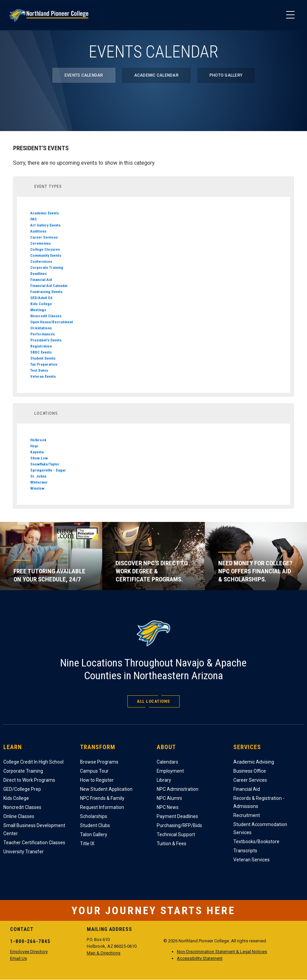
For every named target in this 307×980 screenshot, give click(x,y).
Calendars (167, 762)
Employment (170, 771)
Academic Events (45, 213)
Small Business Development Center (34, 829)
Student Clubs (95, 825)
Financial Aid (41, 280)
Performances (43, 334)
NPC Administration (178, 789)
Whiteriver (39, 482)
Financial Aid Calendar (49, 286)
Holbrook (38, 440)
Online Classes (19, 816)
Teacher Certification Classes (34, 843)
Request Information (102, 807)
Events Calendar (84, 75)
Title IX (87, 844)
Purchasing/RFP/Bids (179, 825)
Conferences (41, 261)
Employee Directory (29, 952)
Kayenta (37, 452)
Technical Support (176, 834)
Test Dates (39, 370)
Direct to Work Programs (29, 780)
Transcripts (245, 851)
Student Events (43, 358)
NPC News (168, 807)
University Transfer (24, 852)
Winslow (37, 488)
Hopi (34, 446)
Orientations (41, 328)
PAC (34, 219)
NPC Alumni (169, 798)
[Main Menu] (290, 15)
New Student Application (106, 789)
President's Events (46, 340)
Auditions (38, 231)
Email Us (18, 958)
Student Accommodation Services (260, 828)
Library (164, 780)
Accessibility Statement (200, 958)
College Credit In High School (33, 762)
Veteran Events (43, 376)
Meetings (38, 310)
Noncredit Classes (46, 316)
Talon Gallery (94, 834)
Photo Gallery (226, 75)
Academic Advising (254, 762)
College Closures (45, 249)
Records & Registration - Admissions (259, 802)
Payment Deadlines (177, 816)
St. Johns (38, 476)
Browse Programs (99, 762)
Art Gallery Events (45, 225)
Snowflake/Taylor (45, 464)
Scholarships (94, 816)
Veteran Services (252, 860)
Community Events (46, 255)
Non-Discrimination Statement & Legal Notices (222, 952)
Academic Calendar (156, 75)
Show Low (39, 458)
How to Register (97, 780)
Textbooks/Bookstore (256, 842)
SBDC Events (41, 352)
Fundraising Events (46, 292)
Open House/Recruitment (52, 322)
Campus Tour (94, 771)
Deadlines (39, 274)
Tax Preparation (44, 364)
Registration (41, 346)
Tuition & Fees (171, 844)
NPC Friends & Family (102, 798)
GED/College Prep (22, 789)
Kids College (41, 304)
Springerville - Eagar (48, 470)
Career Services (44, 237)
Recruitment (247, 815)
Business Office (250, 771)
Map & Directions (104, 953)
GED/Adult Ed (41, 298)
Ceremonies (41, 243)
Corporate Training (47, 268)
